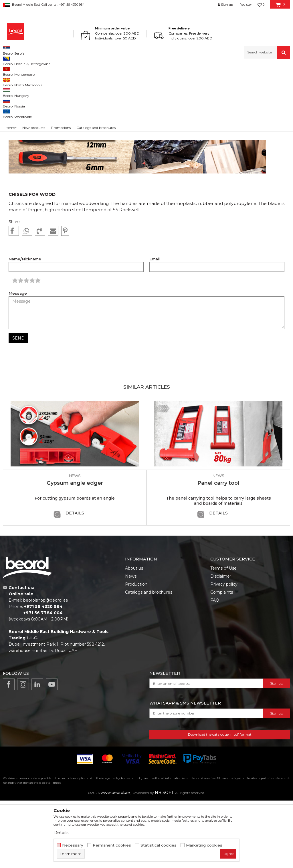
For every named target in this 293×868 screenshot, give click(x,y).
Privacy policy (224, 652)
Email (155, 327)
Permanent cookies (112, 845)
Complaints (222, 660)
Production (136, 652)
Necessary (73, 845)
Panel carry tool (218, 550)
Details (75, 580)
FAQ (215, 668)
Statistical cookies (159, 845)
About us (134, 636)
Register (246, 5)
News (28, 71)
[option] (75, 529)
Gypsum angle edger (75, 550)
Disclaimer (221, 644)
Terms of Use (223, 636)
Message (18, 361)
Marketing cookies (204, 845)
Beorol (14, 71)
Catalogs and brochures (149, 660)
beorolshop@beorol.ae (46, 668)
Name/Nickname (25, 327)
